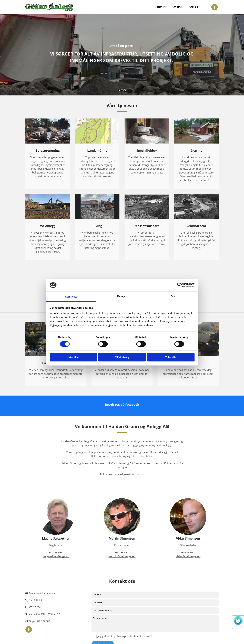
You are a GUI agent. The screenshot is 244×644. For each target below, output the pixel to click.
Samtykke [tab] (71, 297)
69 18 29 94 (35, 600)
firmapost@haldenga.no (43, 593)
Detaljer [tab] (122, 296)
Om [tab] (173, 296)
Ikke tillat (73, 357)
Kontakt (195, 7)
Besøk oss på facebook (122, 405)
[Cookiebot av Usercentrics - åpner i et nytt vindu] (180, 285)
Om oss (181, 7)
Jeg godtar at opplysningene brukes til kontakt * (125, 636)
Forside (168, 7)
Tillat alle (171, 357)
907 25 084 (35, 607)
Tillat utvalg (122, 357)
